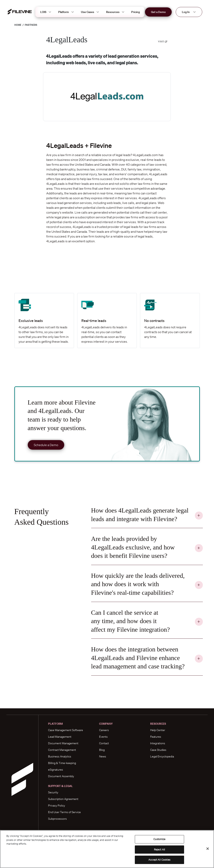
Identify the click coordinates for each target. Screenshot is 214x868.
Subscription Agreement (63, 799)
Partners (31, 25)
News (103, 756)
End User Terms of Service (64, 812)
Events (103, 737)
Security (53, 792)
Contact (104, 743)
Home (18, 25)
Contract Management (62, 750)
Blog (102, 750)
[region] (107, 849)
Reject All (159, 850)
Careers (104, 730)
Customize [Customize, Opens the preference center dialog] (159, 839)
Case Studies (158, 750)
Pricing (136, 12)
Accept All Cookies (159, 860)
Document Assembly (61, 776)
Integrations (158, 743)
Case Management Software (66, 730)
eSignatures (56, 770)
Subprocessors (57, 819)
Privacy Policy (57, 806)
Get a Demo (158, 12)
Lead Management (60, 737)
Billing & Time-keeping (62, 763)
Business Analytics (60, 756)
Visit (163, 42)
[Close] (208, 849)
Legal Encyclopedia (162, 756)
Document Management (63, 743)
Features (156, 737)
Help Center (158, 730)
